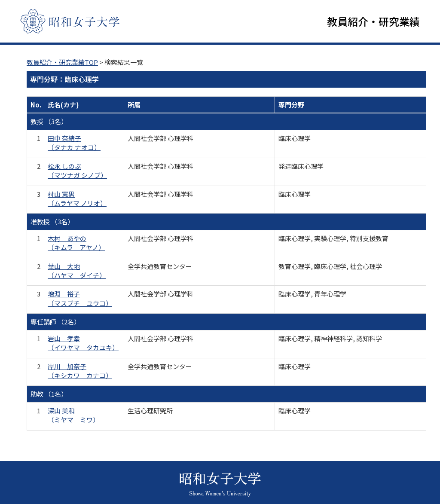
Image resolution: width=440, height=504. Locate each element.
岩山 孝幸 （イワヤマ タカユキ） (83, 343)
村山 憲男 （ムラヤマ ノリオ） (77, 199)
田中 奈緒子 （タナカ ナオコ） (74, 143)
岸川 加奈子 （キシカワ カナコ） (80, 371)
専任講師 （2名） (55, 322)
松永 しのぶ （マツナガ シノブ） (77, 171)
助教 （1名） (49, 395)
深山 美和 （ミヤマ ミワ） (73, 415)
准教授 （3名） (52, 222)
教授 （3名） (49, 122)
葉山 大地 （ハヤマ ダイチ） (77, 271)
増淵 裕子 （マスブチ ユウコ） (80, 299)
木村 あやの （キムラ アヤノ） (76, 243)
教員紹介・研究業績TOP (62, 63)
